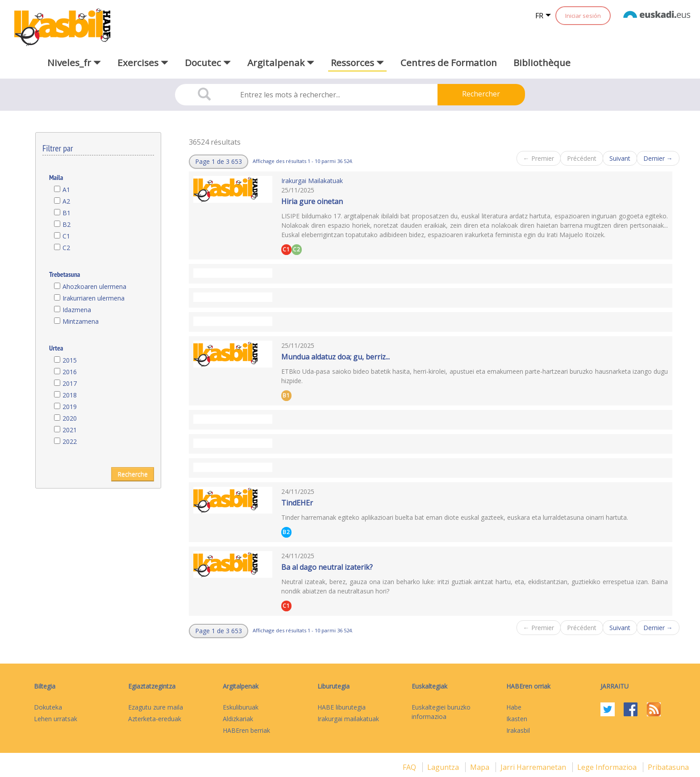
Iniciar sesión (583, 16)
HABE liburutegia (342, 707)
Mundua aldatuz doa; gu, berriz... (335, 357)
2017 (70, 383)
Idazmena (77, 310)
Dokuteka (48, 707)
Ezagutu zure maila (156, 707)
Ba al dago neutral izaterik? (327, 567)
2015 (70, 360)
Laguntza (444, 767)
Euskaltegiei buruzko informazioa (441, 712)
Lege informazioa (608, 767)
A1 (66, 190)
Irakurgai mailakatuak (348, 719)
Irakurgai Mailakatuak (312, 181)
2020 (70, 418)
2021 (70, 430)
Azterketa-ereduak (155, 719)
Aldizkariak (238, 719)
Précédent (582, 158)
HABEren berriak (246, 730)
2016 (70, 372)
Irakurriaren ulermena (94, 298)
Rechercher (481, 94)
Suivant (620, 158)
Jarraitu (615, 686)
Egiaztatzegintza (152, 686)
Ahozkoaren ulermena (94, 286)
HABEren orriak (528, 686)
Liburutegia (333, 686)
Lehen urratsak (56, 719)
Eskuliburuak (241, 707)
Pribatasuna (668, 767)
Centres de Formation (449, 63)
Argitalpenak (241, 686)
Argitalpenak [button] (281, 63)
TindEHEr (297, 503)
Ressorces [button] (357, 63)
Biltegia (45, 686)
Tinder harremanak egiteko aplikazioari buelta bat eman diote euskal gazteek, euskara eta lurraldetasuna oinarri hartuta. (455, 517)
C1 (66, 236)
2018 (70, 395)
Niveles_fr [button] (74, 63)
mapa (481, 767)
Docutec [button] (208, 63)
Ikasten (517, 719)
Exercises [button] (143, 63)
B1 (67, 213)
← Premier (539, 158)
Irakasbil (518, 730)
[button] (219, 162)
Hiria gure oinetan (312, 201)
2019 (70, 407)
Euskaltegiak (429, 686)
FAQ (410, 767)
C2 (66, 248)
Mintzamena (81, 321)
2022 (70, 441)
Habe (514, 707)
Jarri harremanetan (534, 767)
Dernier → (658, 158)
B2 (67, 224)
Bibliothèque (542, 63)
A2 (66, 201)
